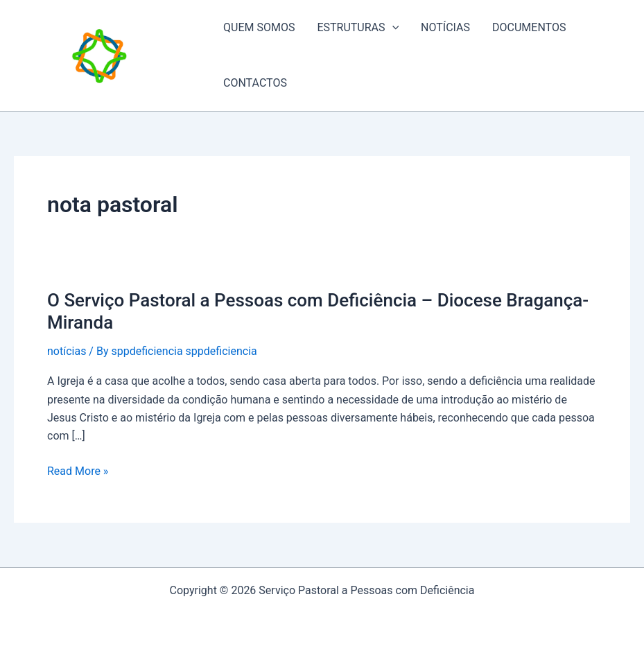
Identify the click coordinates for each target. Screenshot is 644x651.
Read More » (78, 471)
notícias (67, 351)
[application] (392, 28)
